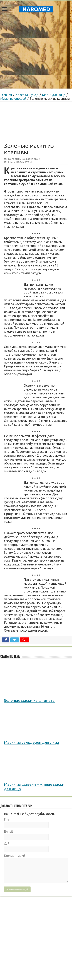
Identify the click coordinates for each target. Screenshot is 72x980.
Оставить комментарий (24, 159)
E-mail (8, 831)
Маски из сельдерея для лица (32, 742)
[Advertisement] (36, 920)
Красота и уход (27, 95)
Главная (6, 95)
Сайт (8, 843)
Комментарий (14, 856)
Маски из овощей (13, 98)
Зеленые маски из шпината (29, 700)
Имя (7, 819)
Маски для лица (54, 95)
